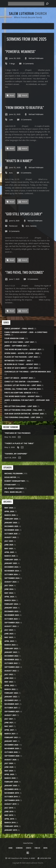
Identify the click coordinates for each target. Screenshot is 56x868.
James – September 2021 (16, 346)
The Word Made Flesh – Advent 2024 (22, 396)
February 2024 (11, 604)
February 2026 (11, 519)
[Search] (26, 4)
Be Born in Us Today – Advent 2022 (21, 364)
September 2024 (12, 578)
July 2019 (9, 808)
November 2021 (12, 704)
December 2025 (11, 526)
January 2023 (11, 652)
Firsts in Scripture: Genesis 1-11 (20, 393)
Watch (23, 95)
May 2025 (9, 548)
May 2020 (9, 771)
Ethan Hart (10, 485)
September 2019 (12, 800)
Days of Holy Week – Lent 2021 (19, 342)
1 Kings (12, 64)
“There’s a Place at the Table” (19, 443)
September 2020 (12, 756)
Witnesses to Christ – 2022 (18, 361)
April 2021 (9, 730)
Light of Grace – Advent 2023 (19, 378)
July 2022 (9, 674)
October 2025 (11, 534)
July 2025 (9, 541)
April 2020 (9, 774)
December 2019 (11, 789)
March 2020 (10, 778)
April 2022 (9, 685)
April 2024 (9, 597)
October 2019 (11, 797)
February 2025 (11, 560)
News (45, 848)
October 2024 (11, 574)
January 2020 (11, 786)
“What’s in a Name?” (19, 161)
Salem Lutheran (28, 13)
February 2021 (11, 737)
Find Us (37, 848)
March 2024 (10, 600)
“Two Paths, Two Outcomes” (24, 272)
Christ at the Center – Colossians (22, 382)
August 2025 (10, 537)
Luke (11, 120)
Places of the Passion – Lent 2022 (21, 357)
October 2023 (11, 619)
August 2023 (10, 626)
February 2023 (11, 648)
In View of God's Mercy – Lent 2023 (21, 368)
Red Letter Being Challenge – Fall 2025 (23, 410)
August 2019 (10, 804)
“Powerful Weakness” (20, 51)
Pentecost (13, 226)
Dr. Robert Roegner (14, 488)
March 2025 (10, 556)
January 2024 (11, 608)
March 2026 (10, 515)
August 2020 (10, 760)
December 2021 (11, 700)
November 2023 (12, 615)
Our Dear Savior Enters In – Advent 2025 (24, 414)
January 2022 (11, 697)
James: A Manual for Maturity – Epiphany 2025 (27, 400)
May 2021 (9, 726)
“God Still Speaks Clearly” (24, 214)
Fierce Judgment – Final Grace (19, 328)
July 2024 (9, 585)
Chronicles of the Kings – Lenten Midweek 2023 (28, 372)
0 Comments (28, 64)
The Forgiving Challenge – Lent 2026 (22, 417)
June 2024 (9, 589)
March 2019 (10, 822)
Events (29, 848)
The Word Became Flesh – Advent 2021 (23, 349)
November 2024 (12, 571)
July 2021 (9, 719)
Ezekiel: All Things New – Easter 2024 (22, 389)
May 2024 (9, 593)
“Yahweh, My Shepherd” (16, 454)
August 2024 (10, 582)
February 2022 (11, 693)
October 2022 (11, 663)
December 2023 (11, 611)
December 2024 (11, 567)
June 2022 (9, 678)
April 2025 (9, 552)
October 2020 (11, 752)
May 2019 (9, 815)
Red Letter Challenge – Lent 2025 (21, 406)
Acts (11, 173)
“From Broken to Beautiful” (24, 107)
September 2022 (12, 667)
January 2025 (11, 563)
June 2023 (9, 634)
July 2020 (9, 763)
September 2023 (12, 623)
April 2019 (9, 819)
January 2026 (11, 523)
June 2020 (9, 767)
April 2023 (9, 641)
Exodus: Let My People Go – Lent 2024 (23, 385)
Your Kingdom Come (14, 338)
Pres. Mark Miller (13, 492)
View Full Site (28, 843)
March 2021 (10, 734)
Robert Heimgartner (15, 481)
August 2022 (10, 671)
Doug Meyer (10, 477)
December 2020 (11, 745)
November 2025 (12, 530)
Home (11, 848)
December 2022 (11, 656)
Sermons (19, 848)
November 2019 (12, 793)
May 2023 (9, 637)
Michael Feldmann (36, 58)
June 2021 (9, 723)
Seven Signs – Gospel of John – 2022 (22, 353)
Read (10, 95)
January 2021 (11, 741)
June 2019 (9, 811)
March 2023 (10, 645)
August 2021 (10, 715)
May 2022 (9, 682)
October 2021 (11, 708)
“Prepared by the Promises (17, 433)
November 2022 (12, 660)
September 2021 (12, 711)
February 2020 (11, 782)
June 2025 (9, 545)
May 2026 (9, 508)
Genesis (33, 226)
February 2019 (11, 826)
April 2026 (9, 511)
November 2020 (12, 748)
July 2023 (9, 630)
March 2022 (10, 689)
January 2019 (11, 830)
